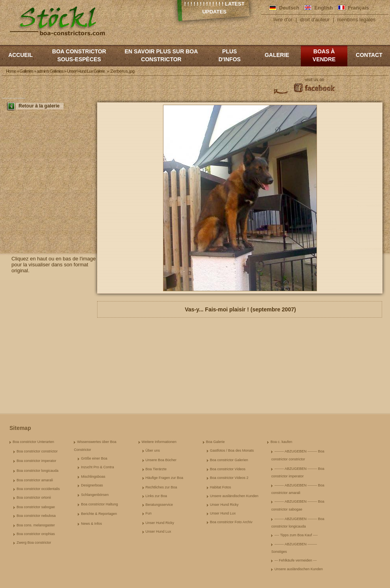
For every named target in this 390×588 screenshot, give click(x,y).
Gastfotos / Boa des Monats (232, 450)
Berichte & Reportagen (99, 514)
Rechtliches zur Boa (161, 487)
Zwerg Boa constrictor (34, 543)
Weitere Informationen (159, 442)
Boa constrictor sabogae (36, 507)
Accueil (21, 55)
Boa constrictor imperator (37, 461)
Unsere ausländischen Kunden (234, 496)
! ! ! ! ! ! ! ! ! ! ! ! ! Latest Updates (215, 8)
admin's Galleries (50, 71)
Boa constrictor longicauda (37, 471)
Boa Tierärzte (156, 469)
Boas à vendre (324, 55)
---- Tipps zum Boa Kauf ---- (296, 535)
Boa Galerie (216, 442)
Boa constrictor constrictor (37, 451)
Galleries (26, 71)
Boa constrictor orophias (36, 534)
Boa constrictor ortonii (34, 498)
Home (11, 71)
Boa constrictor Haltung (99, 504)
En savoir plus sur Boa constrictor (161, 55)
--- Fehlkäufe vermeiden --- (295, 560)
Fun (149, 513)
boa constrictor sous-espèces (79, 55)
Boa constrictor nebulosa (36, 516)
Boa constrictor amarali (35, 480)
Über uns (153, 450)
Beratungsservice (159, 505)
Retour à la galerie (39, 106)
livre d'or (283, 20)
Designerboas (92, 485)
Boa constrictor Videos (228, 469)
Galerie (277, 55)
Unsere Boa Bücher (161, 460)
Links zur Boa (157, 496)
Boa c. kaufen (281, 442)
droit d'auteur (315, 20)
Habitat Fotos (221, 487)
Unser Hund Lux (158, 531)
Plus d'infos (229, 55)
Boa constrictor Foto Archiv (231, 522)
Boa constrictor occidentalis (38, 489)
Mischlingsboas (93, 477)
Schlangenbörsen (95, 495)
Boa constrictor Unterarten (33, 442)
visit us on (315, 79)
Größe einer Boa (94, 458)
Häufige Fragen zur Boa (165, 478)
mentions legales (356, 20)
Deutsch (289, 8)
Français (358, 8)
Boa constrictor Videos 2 (229, 478)
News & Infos (91, 524)
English (323, 8)
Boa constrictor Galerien (229, 460)
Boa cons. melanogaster (36, 525)
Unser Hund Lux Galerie (86, 71)
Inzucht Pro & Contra (97, 467)
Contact (369, 55)
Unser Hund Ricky (160, 523)
